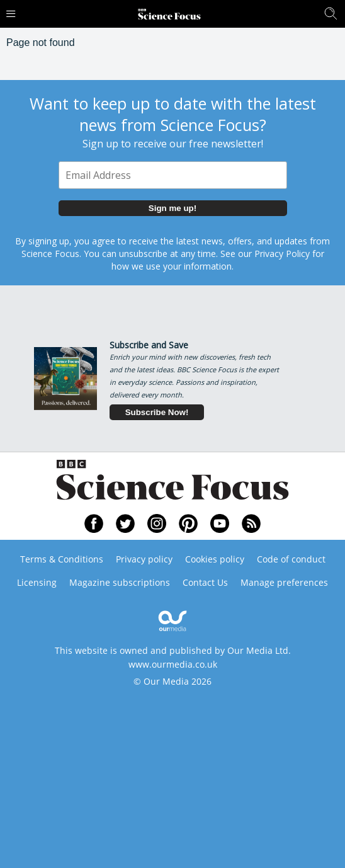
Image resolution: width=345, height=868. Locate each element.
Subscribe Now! (157, 412)
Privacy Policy (282, 254)
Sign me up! (172, 208)
